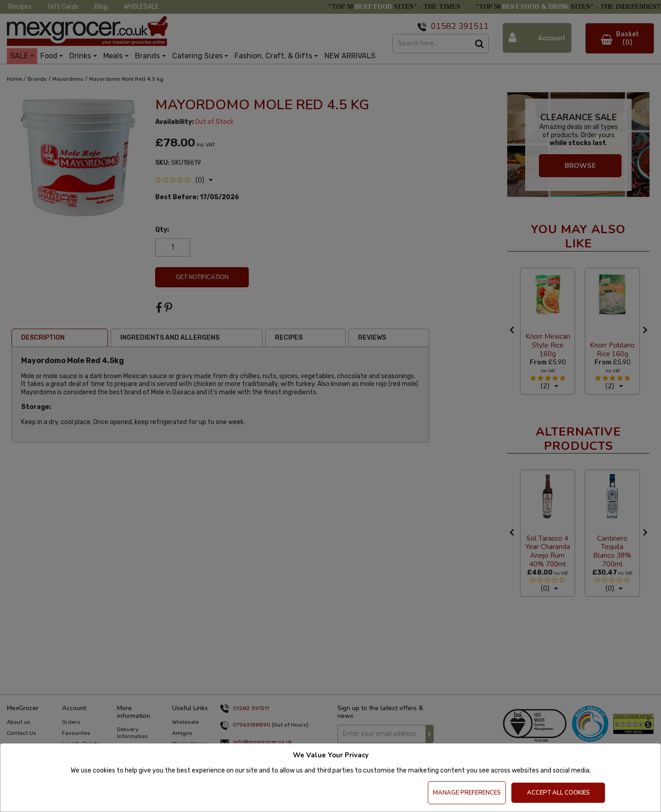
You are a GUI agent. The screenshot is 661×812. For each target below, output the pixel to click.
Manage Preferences (467, 793)
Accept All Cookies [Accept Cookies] (558, 793)
